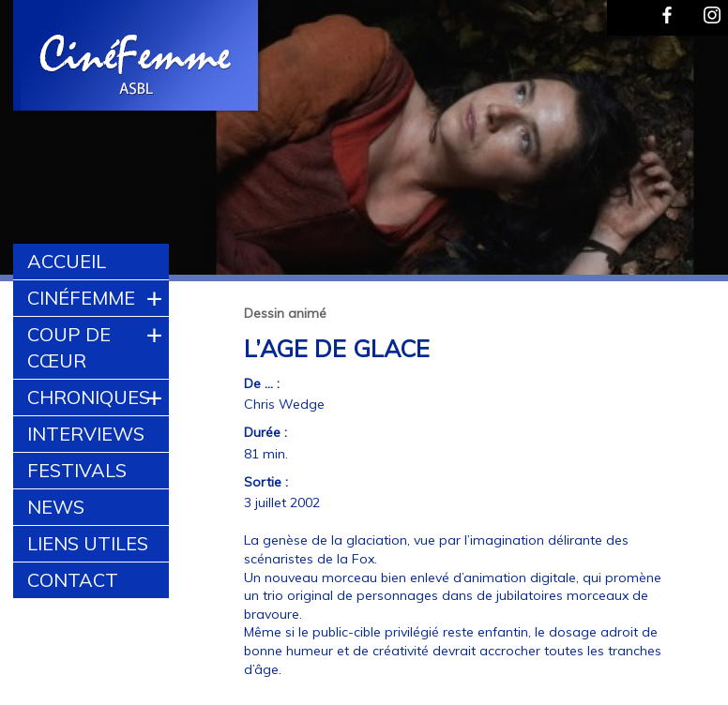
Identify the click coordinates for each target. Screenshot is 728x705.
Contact (73, 580)
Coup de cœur (69, 347)
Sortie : (266, 482)
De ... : (262, 383)
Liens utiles (88, 543)
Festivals (77, 470)
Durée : (265, 432)
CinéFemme (81, 298)
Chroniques (89, 397)
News (56, 507)
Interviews (86, 434)
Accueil (67, 261)
